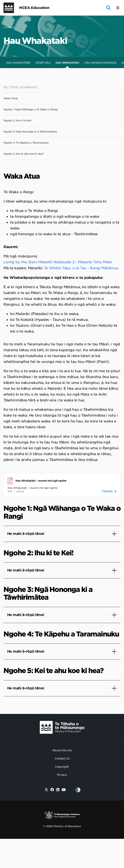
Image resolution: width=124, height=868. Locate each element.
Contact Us (62, 758)
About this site (62, 750)
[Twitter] (46, 790)
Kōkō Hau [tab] (43, 63)
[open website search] (108, 8)
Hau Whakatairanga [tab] (101, 63)
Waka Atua (11, 98)
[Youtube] (64, 790)
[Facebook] (52, 790)
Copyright (62, 767)
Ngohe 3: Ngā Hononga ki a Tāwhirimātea (30, 132)
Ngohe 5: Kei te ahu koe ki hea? (24, 154)
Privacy (62, 775)
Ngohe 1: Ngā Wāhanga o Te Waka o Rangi (31, 109)
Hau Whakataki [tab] (67, 63)
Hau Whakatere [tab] (18, 63)
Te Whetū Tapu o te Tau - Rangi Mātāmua (81, 268)
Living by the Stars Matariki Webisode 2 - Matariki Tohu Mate (58, 262)
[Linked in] (58, 790)
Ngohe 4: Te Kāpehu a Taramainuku (26, 143)
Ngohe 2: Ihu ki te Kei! (17, 121)
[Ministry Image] (62, 727)
